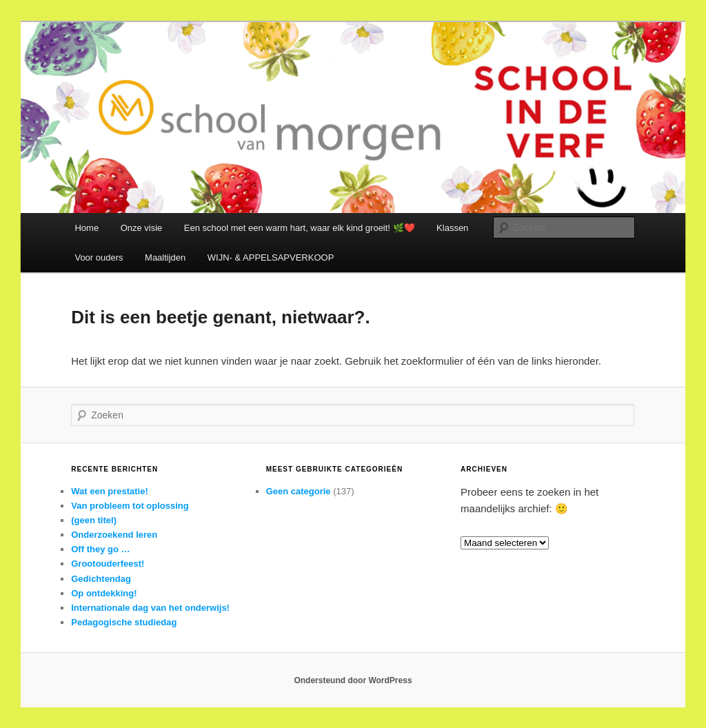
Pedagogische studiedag (124, 622)
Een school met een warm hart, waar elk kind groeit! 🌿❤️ (300, 228)
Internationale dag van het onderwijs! (150, 608)
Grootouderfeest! (108, 564)
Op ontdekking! (104, 593)
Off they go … (100, 549)
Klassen (452, 228)
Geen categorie (299, 491)
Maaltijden (165, 257)
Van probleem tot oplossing (130, 506)
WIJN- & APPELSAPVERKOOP (271, 257)
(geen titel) (94, 520)
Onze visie (142, 228)
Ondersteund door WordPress (353, 680)
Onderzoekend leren (114, 535)
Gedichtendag (101, 579)
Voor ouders (99, 257)
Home (87, 228)
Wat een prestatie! (110, 491)
